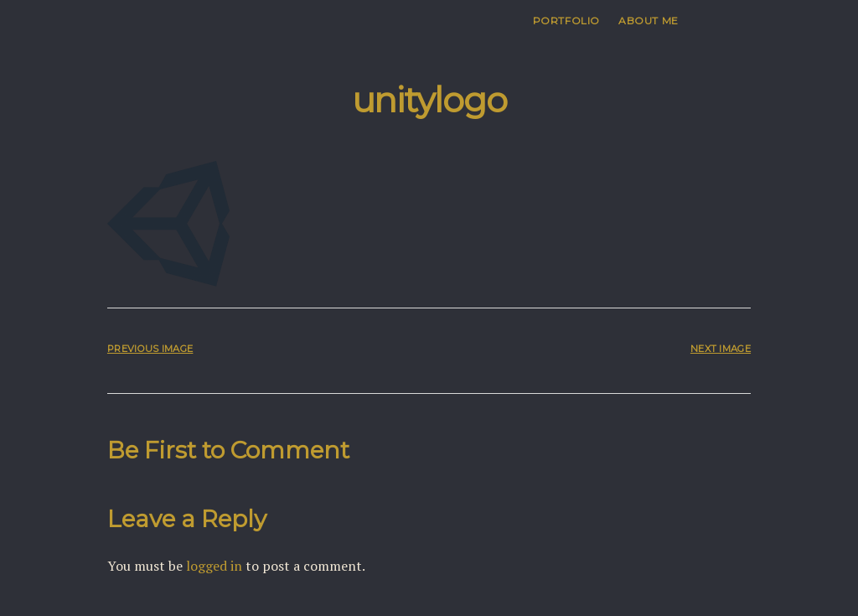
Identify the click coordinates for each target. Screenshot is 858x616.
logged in (214, 566)
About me (649, 21)
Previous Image (150, 349)
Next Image (721, 349)
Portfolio (566, 21)
